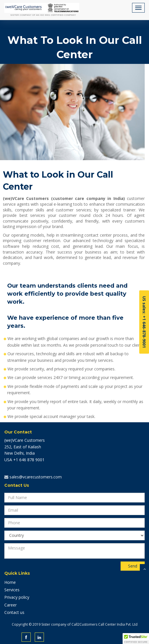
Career (10, 605)
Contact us (14, 612)
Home (10, 582)
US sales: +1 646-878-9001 (144, 322)
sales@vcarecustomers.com (35, 477)
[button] (136, 639)
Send (133, 566)
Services (12, 590)
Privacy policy (17, 597)
